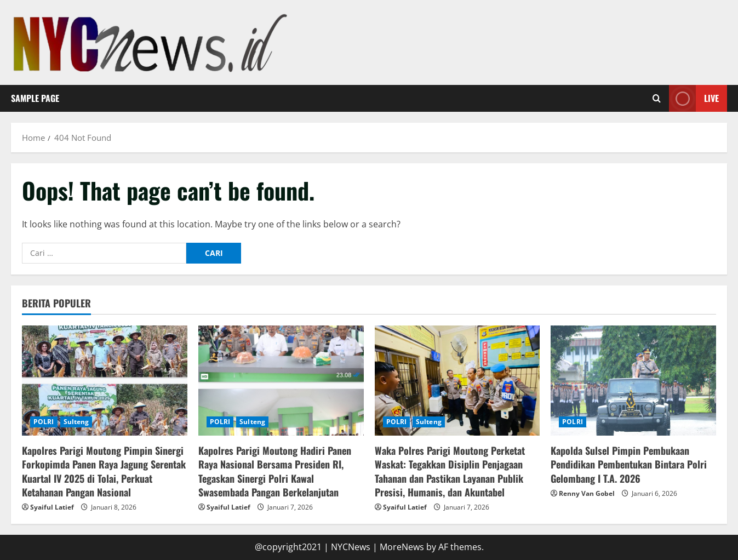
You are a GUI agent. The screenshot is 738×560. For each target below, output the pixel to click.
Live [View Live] (694, 98)
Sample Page (35, 98)
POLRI (44, 422)
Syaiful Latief (52, 507)
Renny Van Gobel (587, 493)
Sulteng (76, 422)
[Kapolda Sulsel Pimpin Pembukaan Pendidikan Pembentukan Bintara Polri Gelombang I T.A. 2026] (633, 381)
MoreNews (402, 547)
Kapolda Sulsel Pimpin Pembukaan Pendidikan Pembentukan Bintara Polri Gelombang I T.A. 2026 (629, 464)
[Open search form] (657, 99)
